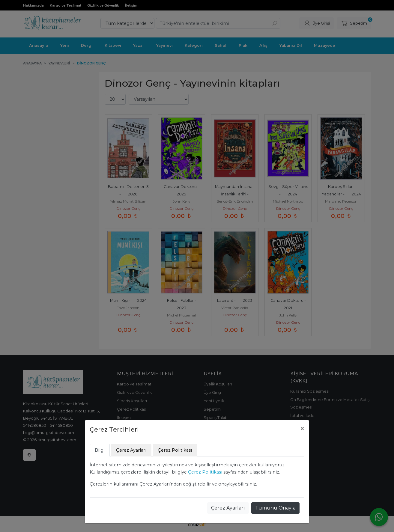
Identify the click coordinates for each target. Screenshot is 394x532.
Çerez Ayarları (228, 508)
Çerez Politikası (205, 472)
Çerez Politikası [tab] (175, 450)
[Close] (302, 429)
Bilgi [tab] (100, 450)
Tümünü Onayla (275, 508)
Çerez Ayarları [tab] (131, 450)
